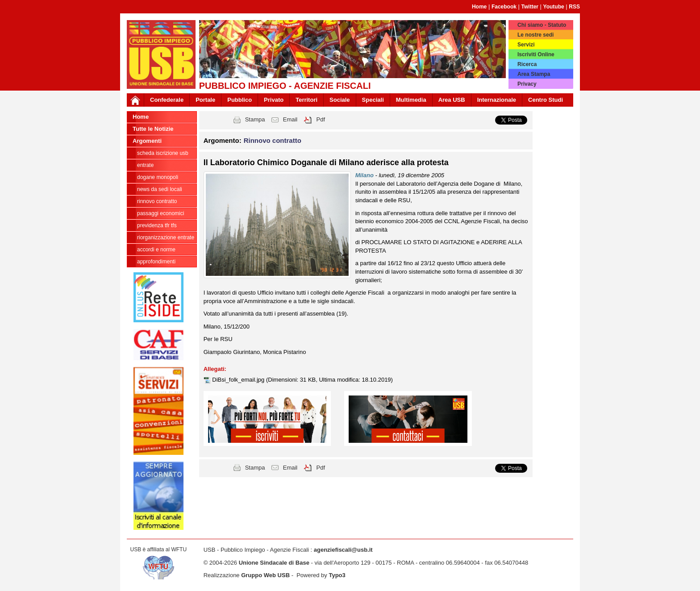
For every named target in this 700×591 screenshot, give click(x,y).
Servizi (526, 45)
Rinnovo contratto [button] (273, 140)
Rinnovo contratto (157, 201)
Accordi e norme (156, 250)
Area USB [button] (452, 100)
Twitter (530, 7)
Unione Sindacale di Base (274, 563)
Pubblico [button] (240, 100)
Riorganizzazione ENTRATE (166, 237)
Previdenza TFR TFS (157, 225)
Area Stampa (534, 74)
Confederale (167, 100)
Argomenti (147, 141)
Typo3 (337, 575)
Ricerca (527, 64)
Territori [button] (306, 100)
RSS (574, 7)
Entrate (145, 165)
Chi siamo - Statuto (542, 25)
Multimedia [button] (411, 100)
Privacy (527, 84)
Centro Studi (546, 100)
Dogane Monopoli (158, 177)
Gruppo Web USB (265, 575)
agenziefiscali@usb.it (343, 550)
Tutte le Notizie (153, 129)
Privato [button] (274, 100)
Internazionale (497, 100)
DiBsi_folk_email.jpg (239, 380)
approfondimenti (156, 262)
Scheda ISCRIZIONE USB (163, 153)
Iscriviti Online (536, 54)
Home (479, 7)
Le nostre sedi (535, 35)
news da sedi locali (160, 189)
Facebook (504, 7)
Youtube (554, 7)
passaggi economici (160, 213)
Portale (205, 100)
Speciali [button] (373, 100)
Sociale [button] (340, 100)
